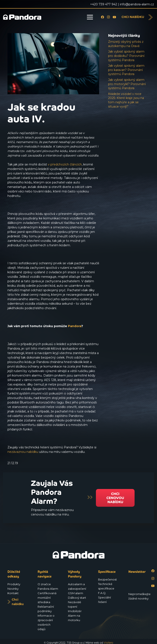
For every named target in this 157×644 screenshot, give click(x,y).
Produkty (14, 584)
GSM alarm (76, 593)
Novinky (13, 589)
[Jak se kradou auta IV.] (53, 35)
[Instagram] (109, 17)
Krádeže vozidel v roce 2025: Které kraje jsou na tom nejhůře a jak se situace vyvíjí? (126, 100)
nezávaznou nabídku (23, 452)
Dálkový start (77, 598)
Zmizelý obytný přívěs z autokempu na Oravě (126, 44)
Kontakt (13, 593)
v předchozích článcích (65, 164)
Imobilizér (75, 611)
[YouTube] (114, 17)
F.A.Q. (102, 593)
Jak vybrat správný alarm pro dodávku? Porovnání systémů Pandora (126, 56)
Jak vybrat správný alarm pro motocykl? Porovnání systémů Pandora (127, 84)
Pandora (75, 326)
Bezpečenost (107, 579)
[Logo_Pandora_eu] (22, 17)
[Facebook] (103, 17)
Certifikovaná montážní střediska (47, 598)
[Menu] (90, 17)
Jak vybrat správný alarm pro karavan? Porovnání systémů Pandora (126, 70)
